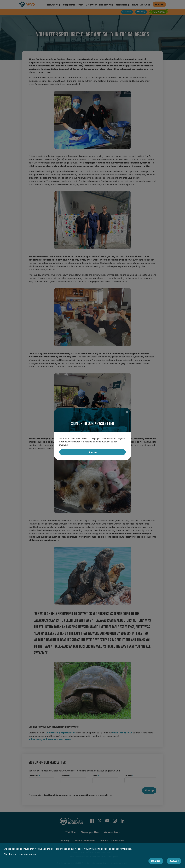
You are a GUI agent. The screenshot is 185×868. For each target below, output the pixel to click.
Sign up (93, 452)
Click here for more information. (20, 854)
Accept (174, 861)
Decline (156, 861)
